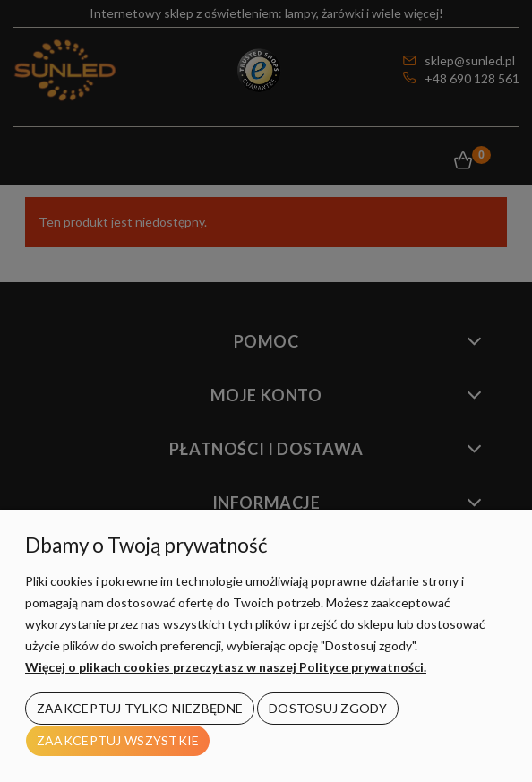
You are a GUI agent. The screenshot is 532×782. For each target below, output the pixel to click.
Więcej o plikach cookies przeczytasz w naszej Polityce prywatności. (226, 667)
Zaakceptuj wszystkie (118, 740)
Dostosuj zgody (328, 708)
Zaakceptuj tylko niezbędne (140, 708)
